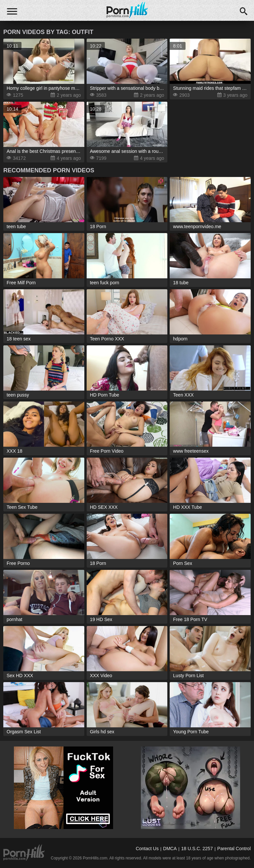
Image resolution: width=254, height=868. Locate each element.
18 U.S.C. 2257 (197, 849)
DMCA (170, 849)
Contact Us (147, 849)
